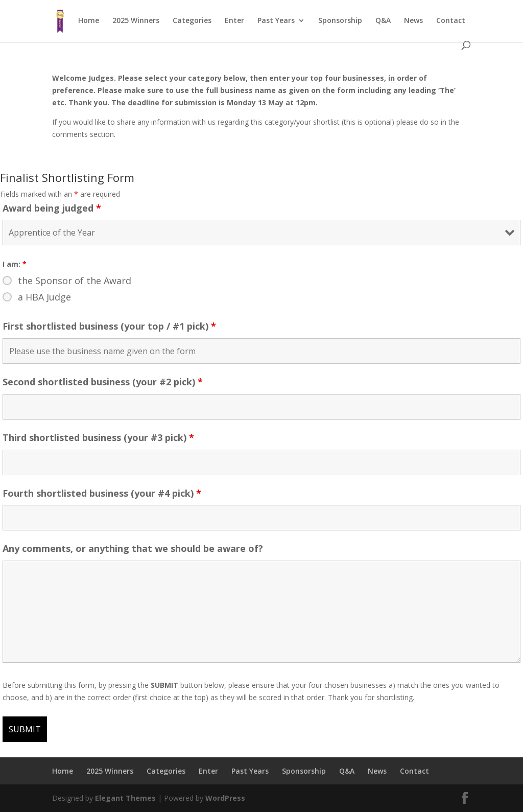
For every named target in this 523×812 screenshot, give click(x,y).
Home (89, 21)
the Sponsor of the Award (75, 281)
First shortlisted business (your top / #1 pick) (109, 326)
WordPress (225, 798)
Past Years (276, 21)
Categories (192, 21)
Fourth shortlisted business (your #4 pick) (102, 493)
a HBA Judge (44, 297)
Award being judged (52, 208)
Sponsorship (340, 21)
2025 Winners (136, 21)
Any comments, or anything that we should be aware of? (133, 548)
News (413, 21)
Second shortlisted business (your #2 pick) (103, 382)
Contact (451, 21)
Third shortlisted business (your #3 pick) (98, 437)
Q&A (383, 21)
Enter (234, 21)
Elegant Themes (125, 798)
